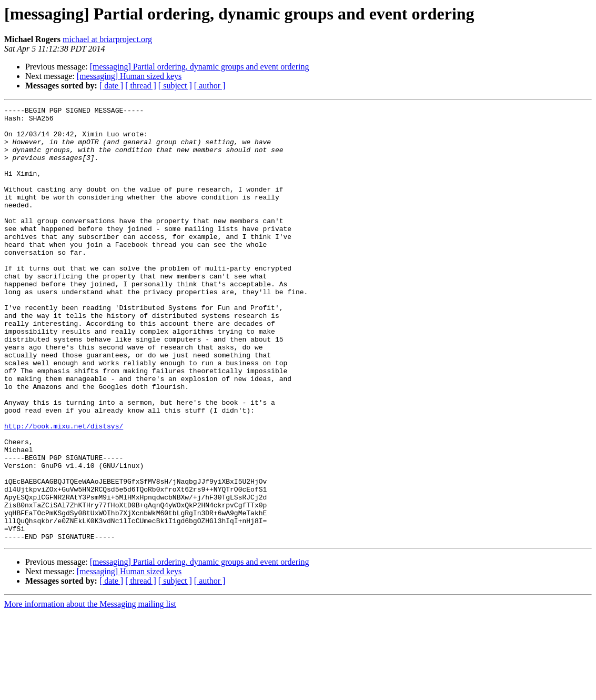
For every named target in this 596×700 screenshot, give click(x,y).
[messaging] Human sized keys (129, 76)
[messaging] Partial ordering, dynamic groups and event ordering (200, 67)
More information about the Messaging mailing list (90, 691)
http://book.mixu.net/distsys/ (64, 491)
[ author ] (210, 86)
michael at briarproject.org (107, 39)
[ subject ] (175, 86)
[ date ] (111, 86)
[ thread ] (141, 86)
